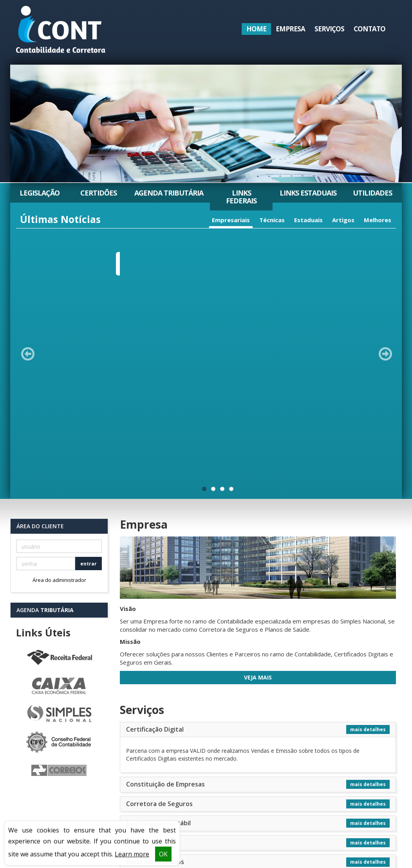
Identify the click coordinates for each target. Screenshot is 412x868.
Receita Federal (59, 469)
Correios (59, 582)
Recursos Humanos (155, 672)
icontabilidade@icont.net (309, 824)
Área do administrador (59, 391)
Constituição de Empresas (165, 595)
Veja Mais (258, 488)
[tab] (258, 540)
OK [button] (163, 857)
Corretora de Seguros (159, 614)
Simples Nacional (59, 525)
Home (256, 29)
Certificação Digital (155, 540)
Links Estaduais (308, 193)
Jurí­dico (137, 653)
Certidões (98, 193)
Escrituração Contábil (158, 634)
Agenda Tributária (169, 193)
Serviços (329, 29)
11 (204, 300)
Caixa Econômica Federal (59, 497)
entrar (89, 374)
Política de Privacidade (54, 816)
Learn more (132, 857)
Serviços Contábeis (155, 692)
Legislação (40, 193)
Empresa (290, 29)
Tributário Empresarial (160, 712)
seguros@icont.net (302, 831)
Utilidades (372, 193)
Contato (370, 29)
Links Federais (241, 197)
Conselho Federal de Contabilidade (59, 553)
